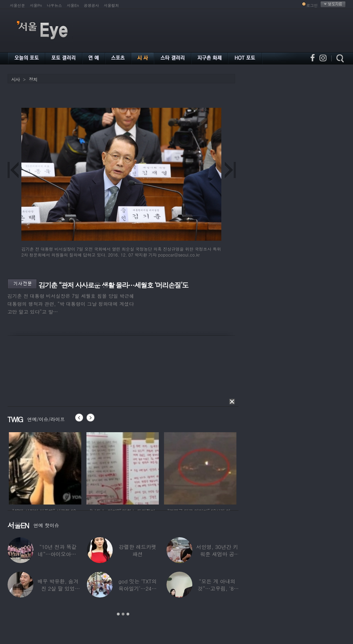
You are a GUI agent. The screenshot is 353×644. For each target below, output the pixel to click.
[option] (57, 467)
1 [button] (118, 614)
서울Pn (36, 5)
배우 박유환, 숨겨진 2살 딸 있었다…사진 (58, 588)
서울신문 (18, 5)
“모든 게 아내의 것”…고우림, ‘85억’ (217, 588)
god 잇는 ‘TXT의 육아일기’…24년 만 (137, 588)
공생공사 (91, 5)
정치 (33, 79)
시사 (16, 79)
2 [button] (123, 614)
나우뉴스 (54, 5)
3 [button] (128, 614)
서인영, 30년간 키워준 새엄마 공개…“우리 (217, 554)
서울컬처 (111, 5)
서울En (73, 5)
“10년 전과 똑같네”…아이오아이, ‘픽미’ (58, 554)
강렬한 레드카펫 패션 (138, 550)
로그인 (312, 5)
